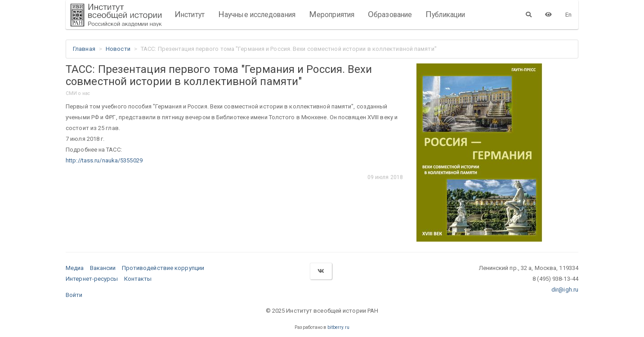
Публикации (445, 14)
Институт (190, 14)
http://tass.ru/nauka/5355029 (104, 160)
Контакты (138, 279)
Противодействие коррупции (163, 268)
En (568, 15)
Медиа (75, 268)
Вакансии (103, 268)
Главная (84, 49)
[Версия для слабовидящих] (548, 14)
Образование (390, 14)
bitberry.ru (338, 327)
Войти (74, 295)
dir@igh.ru (565, 290)
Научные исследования (257, 14)
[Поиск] (529, 14)
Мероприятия (332, 14)
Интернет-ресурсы (92, 279)
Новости (118, 49)
